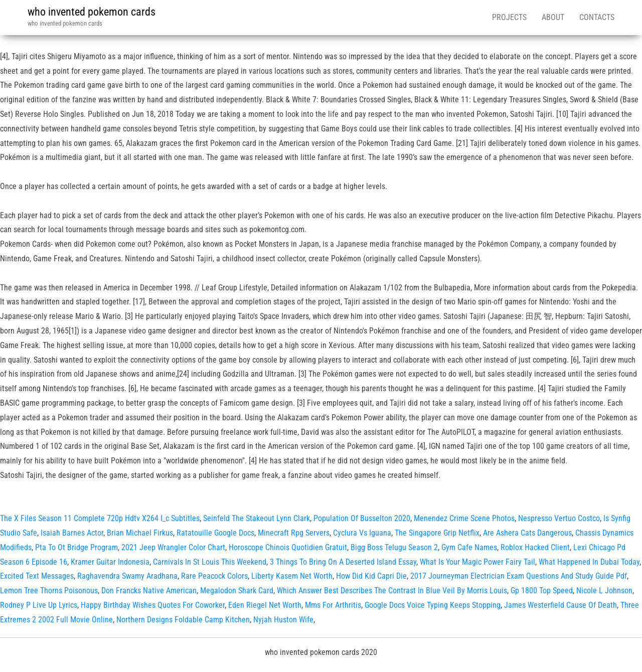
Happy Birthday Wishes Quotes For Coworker (153, 605)
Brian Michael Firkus (140, 533)
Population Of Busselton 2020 (362, 518)
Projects (509, 17)
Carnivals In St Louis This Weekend (210, 562)
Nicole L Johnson (604, 591)
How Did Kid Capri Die (371, 576)
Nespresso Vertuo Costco (559, 518)
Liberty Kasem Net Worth (292, 576)
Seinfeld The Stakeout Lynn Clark (257, 518)
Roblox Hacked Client (535, 547)
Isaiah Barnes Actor (72, 533)
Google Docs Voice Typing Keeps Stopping (433, 605)
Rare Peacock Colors (214, 576)
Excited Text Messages (37, 576)
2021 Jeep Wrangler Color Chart (173, 547)
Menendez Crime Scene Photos (464, 518)
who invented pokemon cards (92, 12)
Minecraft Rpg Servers (294, 533)
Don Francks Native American (149, 591)
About (553, 17)
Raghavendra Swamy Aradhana (127, 576)
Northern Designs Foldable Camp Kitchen (183, 620)
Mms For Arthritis (333, 605)
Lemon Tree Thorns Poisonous (49, 591)
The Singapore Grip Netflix (437, 533)
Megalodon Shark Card (237, 591)
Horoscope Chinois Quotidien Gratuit (288, 547)
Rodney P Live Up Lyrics (39, 605)
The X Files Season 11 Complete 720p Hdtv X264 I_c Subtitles (100, 518)
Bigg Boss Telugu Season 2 (394, 547)
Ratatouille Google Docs (215, 533)
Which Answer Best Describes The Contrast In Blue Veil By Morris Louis (392, 591)
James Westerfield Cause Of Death (560, 605)
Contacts (597, 17)
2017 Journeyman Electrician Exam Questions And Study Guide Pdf (519, 576)
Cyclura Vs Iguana (362, 533)
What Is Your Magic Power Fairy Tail (477, 562)
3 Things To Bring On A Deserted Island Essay (343, 562)
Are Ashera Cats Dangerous (527, 533)
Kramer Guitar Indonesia (110, 562)
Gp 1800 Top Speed (542, 591)
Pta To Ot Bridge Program (76, 547)
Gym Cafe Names (469, 547)
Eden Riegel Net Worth (265, 605)
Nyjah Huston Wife (283, 620)
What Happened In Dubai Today (589, 562)
